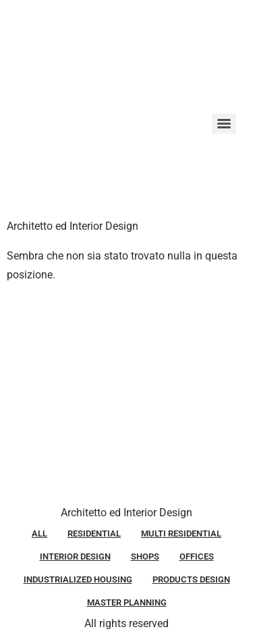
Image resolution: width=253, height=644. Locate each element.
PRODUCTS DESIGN (191, 579)
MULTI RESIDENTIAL (181, 534)
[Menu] (224, 124)
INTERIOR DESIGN (75, 556)
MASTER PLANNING (127, 602)
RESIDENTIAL (94, 534)
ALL (39, 534)
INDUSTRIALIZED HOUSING (78, 579)
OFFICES (197, 556)
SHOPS (145, 556)
